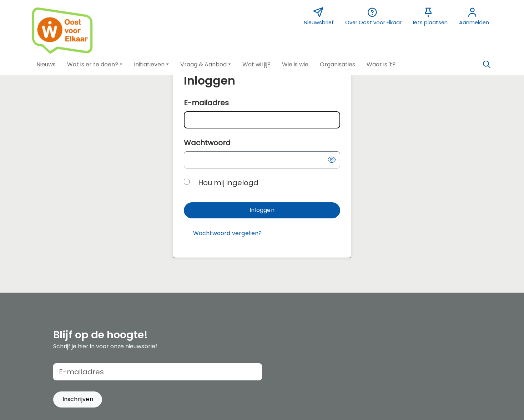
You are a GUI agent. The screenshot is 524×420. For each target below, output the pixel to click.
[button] (46, 65)
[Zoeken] (487, 65)
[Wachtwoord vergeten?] (227, 234)
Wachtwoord (207, 143)
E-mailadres (206, 103)
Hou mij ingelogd (228, 183)
